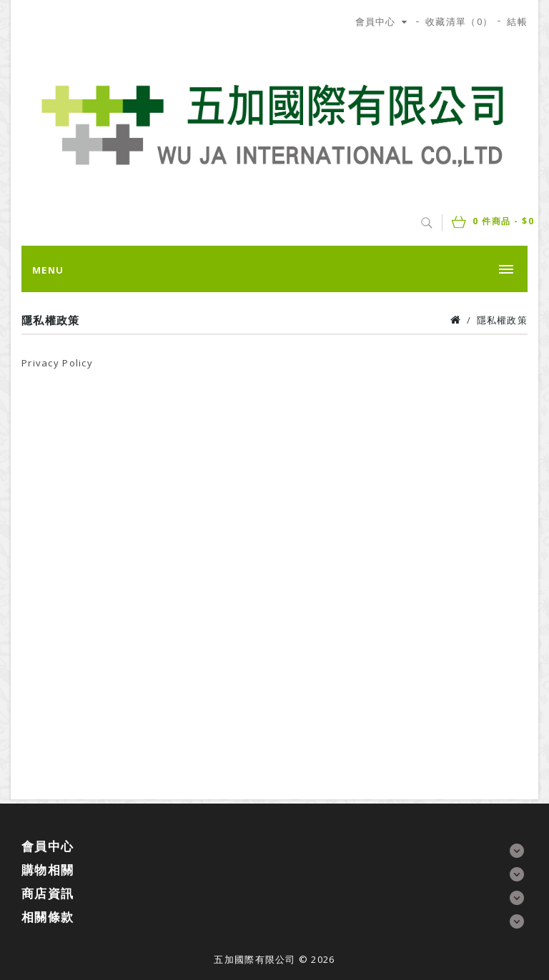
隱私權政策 (502, 320)
